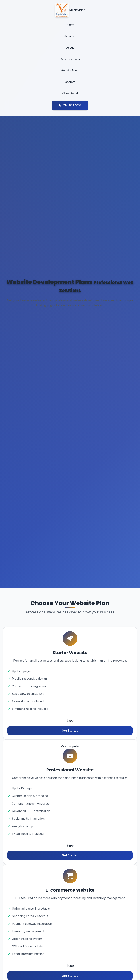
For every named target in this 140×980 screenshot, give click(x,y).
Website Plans (70, 70)
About (70, 48)
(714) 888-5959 (70, 105)
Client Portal (70, 93)
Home (70, 25)
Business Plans (70, 59)
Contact (70, 82)
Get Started (70, 731)
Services (70, 36)
